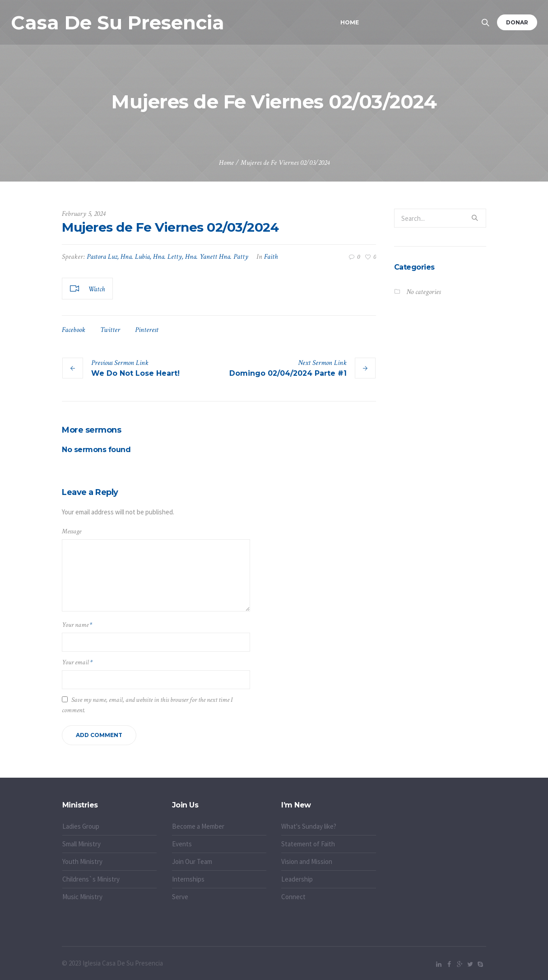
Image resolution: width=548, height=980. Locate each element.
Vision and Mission (307, 861)
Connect (293, 897)
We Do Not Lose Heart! (135, 373)
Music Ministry (82, 897)
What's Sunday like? (309, 826)
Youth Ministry (82, 861)
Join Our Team (192, 861)
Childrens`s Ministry (91, 879)
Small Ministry (81, 844)
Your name (77, 625)
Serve (180, 897)
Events (182, 844)
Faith (271, 257)
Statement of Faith (308, 844)
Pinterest (147, 330)
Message (72, 531)
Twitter (110, 330)
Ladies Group (81, 826)
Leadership (297, 879)
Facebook (74, 330)
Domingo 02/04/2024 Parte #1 (288, 373)
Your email (77, 662)
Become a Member (198, 826)
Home (226, 163)
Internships (188, 879)
